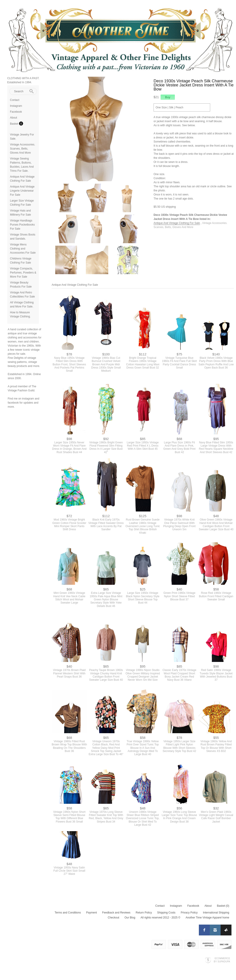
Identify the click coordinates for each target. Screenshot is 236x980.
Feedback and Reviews (116, 913)
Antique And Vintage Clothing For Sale (177, 223)
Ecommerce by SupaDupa (222, 960)
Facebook (16, 112)
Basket (14, 124)
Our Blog (130, 918)
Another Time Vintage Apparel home (207, 918)
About (13, 118)
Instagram (16, 106)
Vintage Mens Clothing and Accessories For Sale (23, 249)
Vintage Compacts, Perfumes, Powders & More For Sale (23, 273)
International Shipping (216, 913)
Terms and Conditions (68, 913)
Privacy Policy (189, 913)
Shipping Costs (166, 913)
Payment (91, 913)
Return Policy (144, 913)
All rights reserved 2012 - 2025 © (160, 918)
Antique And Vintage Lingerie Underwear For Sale (22, 191)
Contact (15, 100)
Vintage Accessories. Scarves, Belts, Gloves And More (23, 149)
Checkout (114, 918)
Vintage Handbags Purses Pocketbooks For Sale (22, 225)
